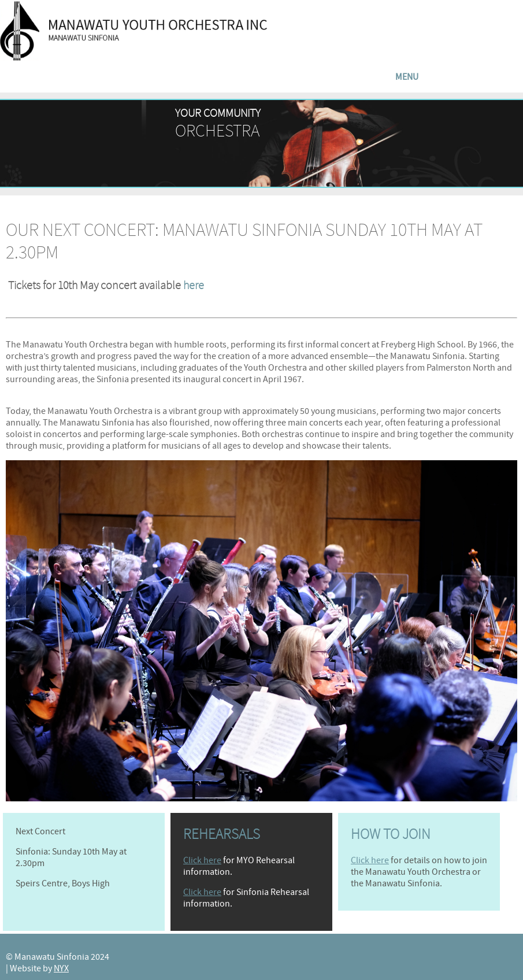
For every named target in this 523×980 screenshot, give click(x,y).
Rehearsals (222, 834)
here (194, 285)
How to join (391, 834)
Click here (202, 860)
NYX (61, 968)
